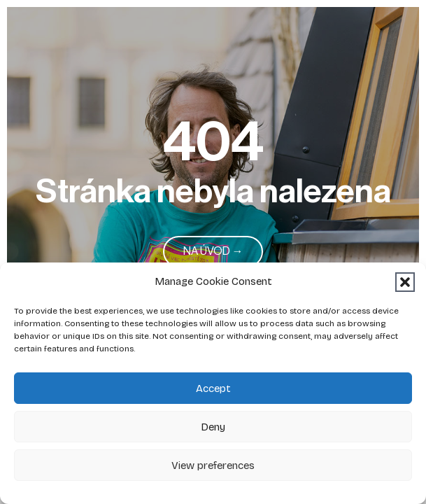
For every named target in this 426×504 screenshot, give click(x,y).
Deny (213, 427)
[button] (405, 282)
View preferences (213, 465)
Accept (213, 388)
